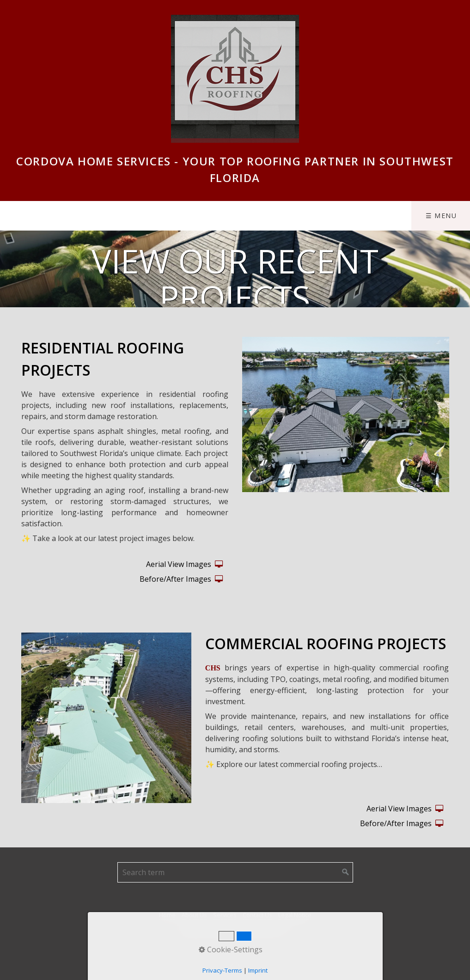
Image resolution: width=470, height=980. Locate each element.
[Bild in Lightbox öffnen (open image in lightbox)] (346, 414)
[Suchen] (346, 872)
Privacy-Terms (222, 970)
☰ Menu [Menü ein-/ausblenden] (441, 216)
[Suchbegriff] (235, 872)
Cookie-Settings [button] (231, 950)
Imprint (258, 970)
